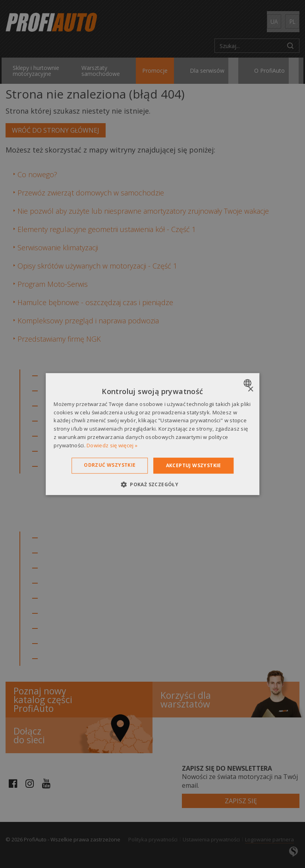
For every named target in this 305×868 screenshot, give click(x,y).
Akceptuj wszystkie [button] (194, 465)
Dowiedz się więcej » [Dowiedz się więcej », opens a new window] (112, 445)
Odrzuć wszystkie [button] (110, 465)
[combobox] (248, 383)
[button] (152, 484)
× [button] (250, 390)
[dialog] (152, 434)
